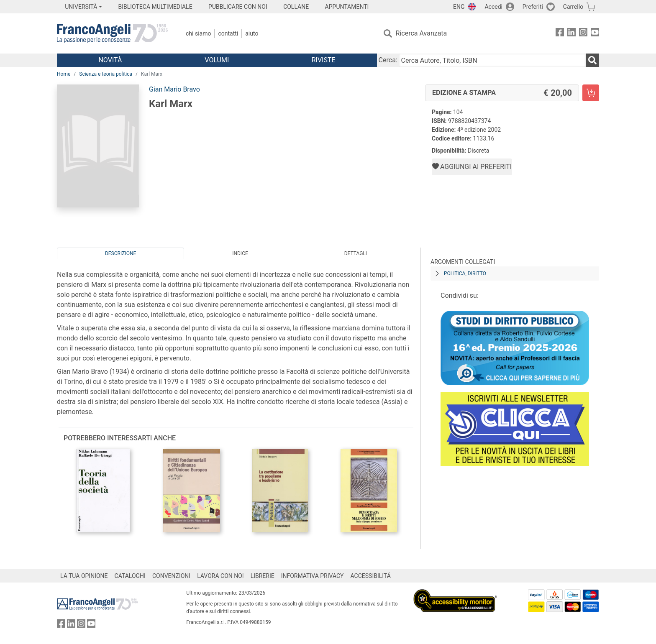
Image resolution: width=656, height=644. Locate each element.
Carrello (573, 7)
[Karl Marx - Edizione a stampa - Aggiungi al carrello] (591, 93)
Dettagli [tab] (356, 253)
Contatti (228, 33)
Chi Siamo (198, 33)
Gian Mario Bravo (174, 89)
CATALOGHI (130, 576)
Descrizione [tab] (120, 253)
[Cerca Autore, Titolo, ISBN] (492, 60)
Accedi (493, 7)
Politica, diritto (465, 273)
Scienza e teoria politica (106, 74)
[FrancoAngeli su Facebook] (560, 34)
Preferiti (533, 7)
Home (64, 74)
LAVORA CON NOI (220, 576)
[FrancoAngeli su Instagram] (583, 34)
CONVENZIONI (171, 576)
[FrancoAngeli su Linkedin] (571, 34)
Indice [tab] (240, 253)
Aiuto (252, 33)
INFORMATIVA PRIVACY (313, 576)
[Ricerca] (592, 60)
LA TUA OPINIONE (84, 576)
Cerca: (388, 60)
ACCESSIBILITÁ (371, 576)
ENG (459, 7)
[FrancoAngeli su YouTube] (595, 34)
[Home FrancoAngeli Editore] (112, 33)
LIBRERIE (263, 576)
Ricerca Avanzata (422, 33)
